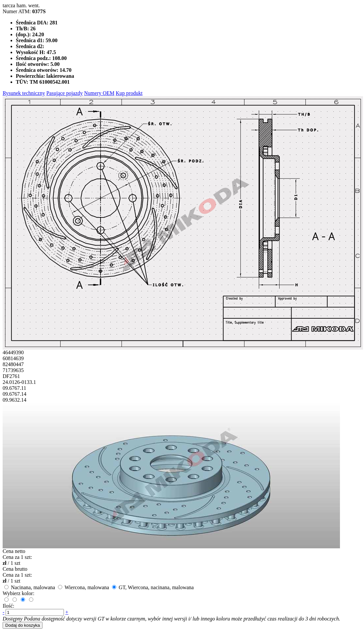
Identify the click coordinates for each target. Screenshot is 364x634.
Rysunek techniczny (24, 93)
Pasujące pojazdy (65, 93)
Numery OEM (99, 93)
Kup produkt (129, 93)
